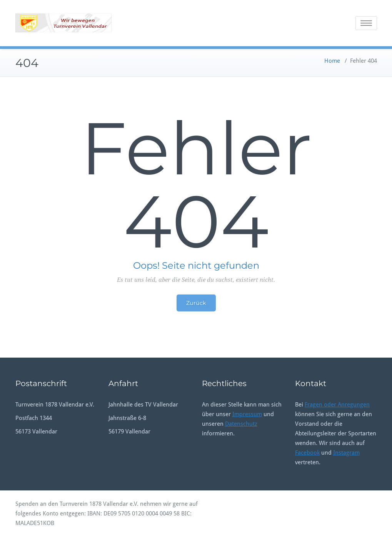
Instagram (346, 453)
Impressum (247, 414)
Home (332, 61)
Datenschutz (241, 424)
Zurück (196, 303)
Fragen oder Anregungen (337, 405)
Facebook (307, 453)
